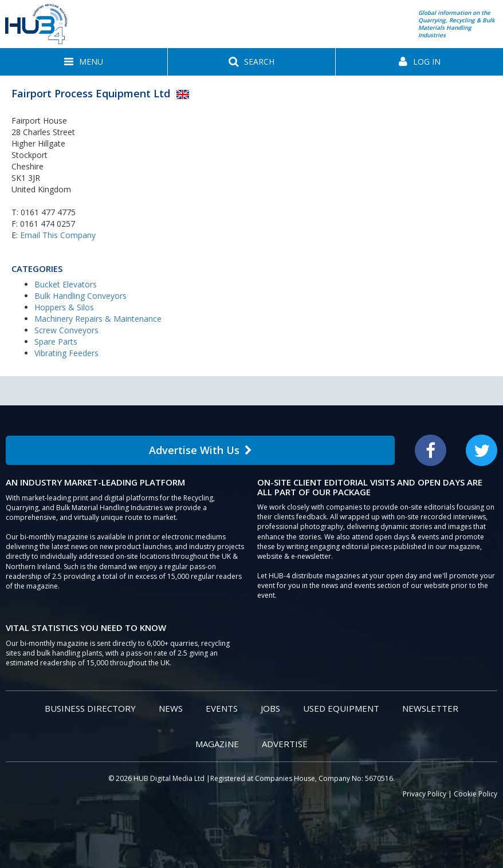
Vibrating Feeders (66, 353)
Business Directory (90, 708)
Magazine (217, 744)
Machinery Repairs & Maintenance (98, 319)
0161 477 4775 (48, 212)
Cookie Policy (476, 794)
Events (222, 708)
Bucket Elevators (66, 284)
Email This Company (58, 235)
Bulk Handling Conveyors (80, 296)
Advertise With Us (201, 450)
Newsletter (430, 708)
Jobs (270, 708)
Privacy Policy (425, 794)
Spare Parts (56, 342)
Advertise (285, 744)
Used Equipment (341, 708)
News (171, 708)
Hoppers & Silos (64, 307)
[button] (84, 62)
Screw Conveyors (66, 330)
